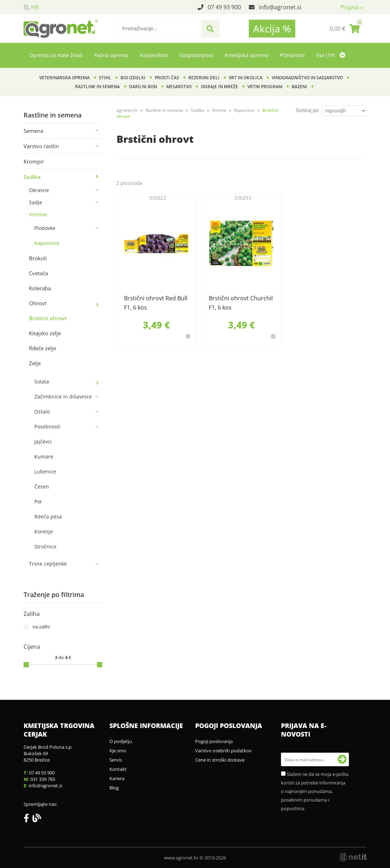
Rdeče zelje (43, 348)
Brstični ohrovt (48, 318)
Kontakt (118, 769)
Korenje (44, 531)
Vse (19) (331, 55)
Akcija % (272, 29)
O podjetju (121, 741)
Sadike (32, 177)
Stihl (105, 78)
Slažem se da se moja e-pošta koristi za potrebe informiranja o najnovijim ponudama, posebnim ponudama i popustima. (315, 791)
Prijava (352, 7)
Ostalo (42, 412)
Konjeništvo (154, 55)
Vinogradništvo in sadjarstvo (307, 78)
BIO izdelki (133, 78)
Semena (33, 131)
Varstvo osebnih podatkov (223, 751)
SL (27, 7)
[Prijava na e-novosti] (342, 759)
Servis (116, 760)
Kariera (117, 778)
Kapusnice (47, 243)
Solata (42, 382)
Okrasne (39, 190)
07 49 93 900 (224, 7)
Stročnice (45, 546)
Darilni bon (143, 87)
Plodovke (45, 228)
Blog (114, 788)
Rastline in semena (97, 87)
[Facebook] (28, 819)
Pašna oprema (111, 55)
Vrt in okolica (246, 78)
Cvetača (38, 273)
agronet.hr (127, 110)
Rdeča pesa (48, 516)
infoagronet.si (280, 7)
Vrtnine (38, 214)
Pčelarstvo (292, 55)
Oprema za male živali (56, 55)
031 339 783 (43, 779)
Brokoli (38, 258)
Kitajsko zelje (45, 333)
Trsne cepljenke (48, 564)
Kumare (44, 456)
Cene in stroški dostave (220, 760)
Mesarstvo (179, 87)
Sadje (36, 202)
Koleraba (40, 288)
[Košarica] (345, 29)
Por (38, 501)
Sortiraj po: (308, 110)
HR (35, 7)
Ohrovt (38, 303)
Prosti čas (167, 78)
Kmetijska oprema (247, 55)
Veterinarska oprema (65, 78)
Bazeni (299, 87)
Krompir (34, 161)
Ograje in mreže (219, 87)
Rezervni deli (204, 78)
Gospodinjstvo (196, 55)
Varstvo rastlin (41, 146)
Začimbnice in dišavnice (63, 397)
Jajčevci (43, 441)
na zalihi (41, 627)
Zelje (35, 363)
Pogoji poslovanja (214, 741)
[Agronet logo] (61, 29)
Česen (42, 486)
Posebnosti (47, 427)
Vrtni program (265, 87)
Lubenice (45, 471)
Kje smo (118, 751)
